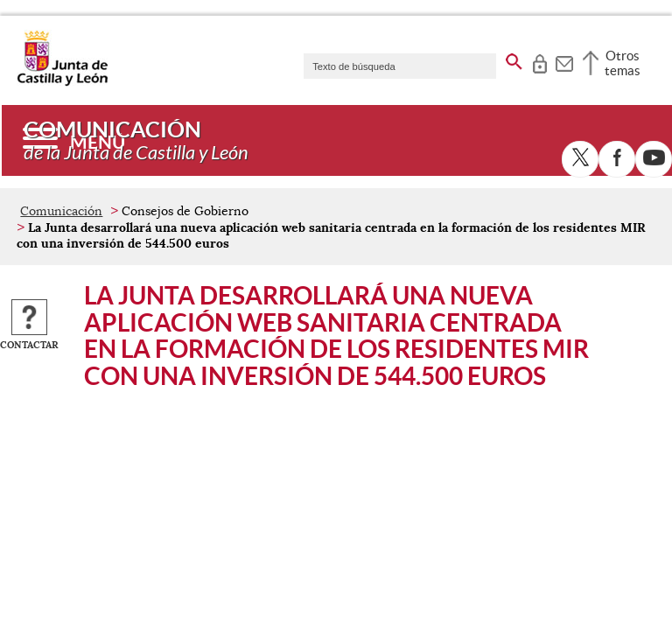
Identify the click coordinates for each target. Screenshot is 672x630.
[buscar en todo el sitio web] (514, 59)
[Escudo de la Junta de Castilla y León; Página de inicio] (62, 82)
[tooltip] (539, 61)
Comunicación (61, 211)
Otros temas (623, 63)
